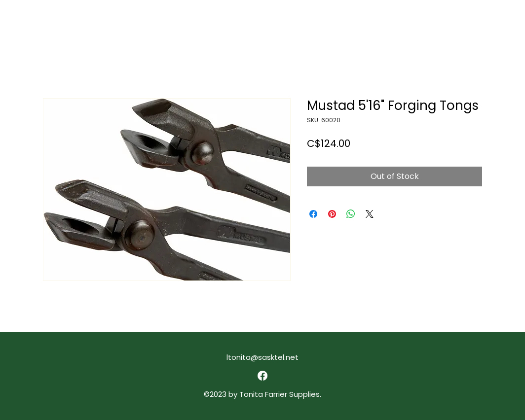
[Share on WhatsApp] (351, 214)
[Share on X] (370, 214)
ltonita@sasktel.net (262, 357)
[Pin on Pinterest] (332, 214)
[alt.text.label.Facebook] (262, 376)
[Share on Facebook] (313, 214)
